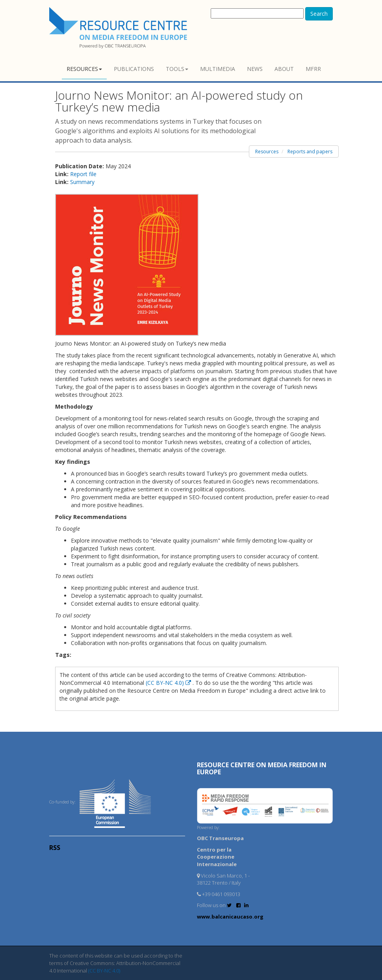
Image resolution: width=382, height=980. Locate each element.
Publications (134, 69)
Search (319, 14)
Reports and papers (310, 152)
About (284, 69)
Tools (177, 69)
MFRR (313, 69)
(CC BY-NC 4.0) (169, 683)
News (255, 69)
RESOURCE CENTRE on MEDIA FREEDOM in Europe (262, 768)
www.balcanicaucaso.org (230, 917)
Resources (84, 69)
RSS (55, 848)
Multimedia (218, 69)
